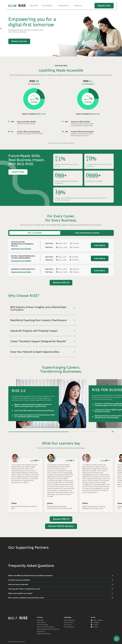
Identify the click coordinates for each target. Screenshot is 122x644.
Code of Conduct (69, 624)
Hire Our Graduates (42, 626)
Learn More (100, 245)
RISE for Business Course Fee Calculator (48, 631)
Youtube (96, 629)
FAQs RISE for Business (44, 635)
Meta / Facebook (98, 622)
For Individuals (47, 6)
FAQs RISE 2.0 (41, 633)
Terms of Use (68, 626)
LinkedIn (96, 626)
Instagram (96, 624)
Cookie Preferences (69, 622)
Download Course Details (21, 249)
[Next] (113, 432)
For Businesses (63, 6)
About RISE (34, 6)
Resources (78, 6)
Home (17, 6)
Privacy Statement (69, 629)
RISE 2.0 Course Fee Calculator (46, 629)
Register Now (104, 6)
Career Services (41, 624)
